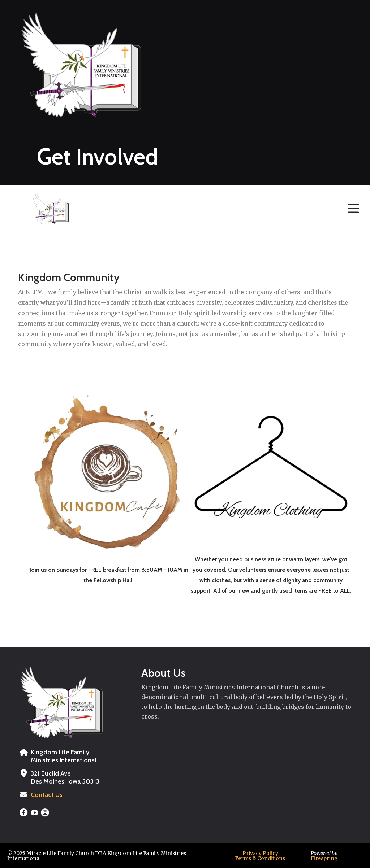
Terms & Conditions (260, 858)
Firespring (324, 858)
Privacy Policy (260, 853)
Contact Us (47, 795)
